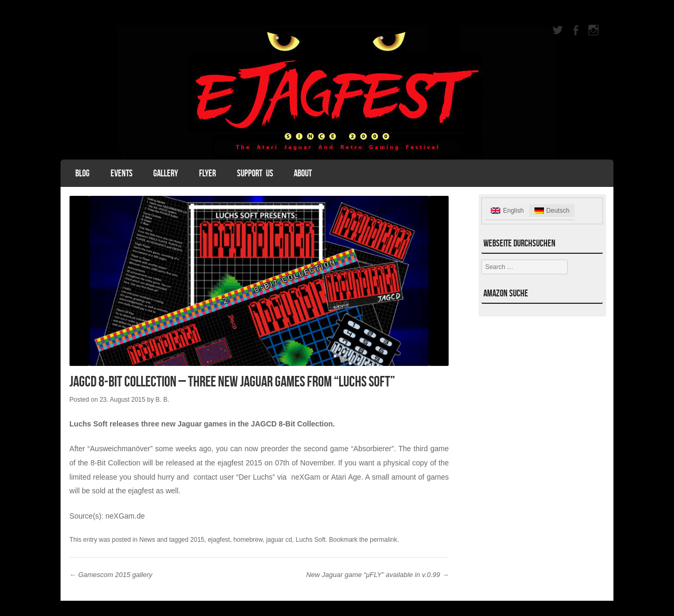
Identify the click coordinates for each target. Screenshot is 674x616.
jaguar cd (279, 540)
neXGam (306, 477)
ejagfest (219, 540)
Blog (82, 173)
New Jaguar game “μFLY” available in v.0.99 (377, 575)
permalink (383, 540)
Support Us (255, 173)
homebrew (248, 540)
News (147, 540)
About (303, 173)
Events (122, 173)
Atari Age (346, 477)
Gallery (166, 173)
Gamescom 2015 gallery (111, 575)
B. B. (162, 400)
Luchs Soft (310, 540)
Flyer (207, 173)
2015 (197, 540)
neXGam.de (126, 516)
